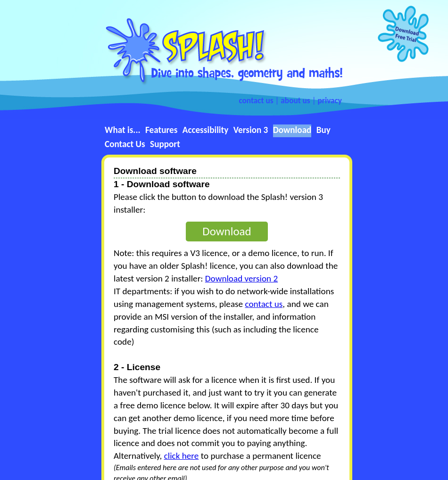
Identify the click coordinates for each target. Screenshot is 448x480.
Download (292, 130)
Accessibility (206, 130)
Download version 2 (241, 278)
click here (182, 456)
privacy (330, 101)
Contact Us (125, 144)
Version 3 (251, 130)
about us (295, 101)
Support (165, 144)
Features (161, 130)
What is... (123, 130)
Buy (324, 130)
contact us (256, 101)
